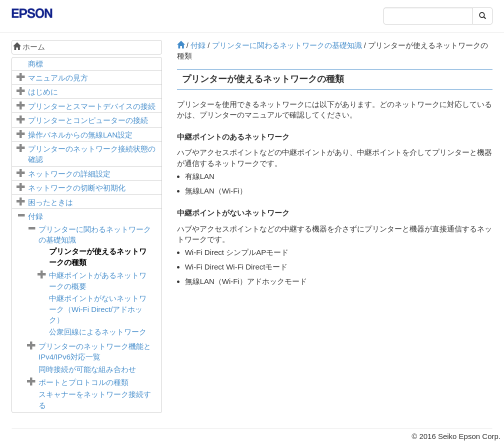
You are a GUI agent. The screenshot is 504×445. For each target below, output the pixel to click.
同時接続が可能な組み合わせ (87, 369)
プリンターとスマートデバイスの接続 (92, 106)
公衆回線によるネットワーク (98, 332)
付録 (35, 216)
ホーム (29, 47)
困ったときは (50, 202)
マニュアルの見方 (58, 78)
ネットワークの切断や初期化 (77, 188)
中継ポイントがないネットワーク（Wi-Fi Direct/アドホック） (98, 309)
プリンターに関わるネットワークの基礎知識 (287, 45)
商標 (35, 64)
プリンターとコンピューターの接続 (88, 120)
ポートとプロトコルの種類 (83, 382)
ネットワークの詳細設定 (69, 174)
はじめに (43, 92)
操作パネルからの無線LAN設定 (80, 135)
